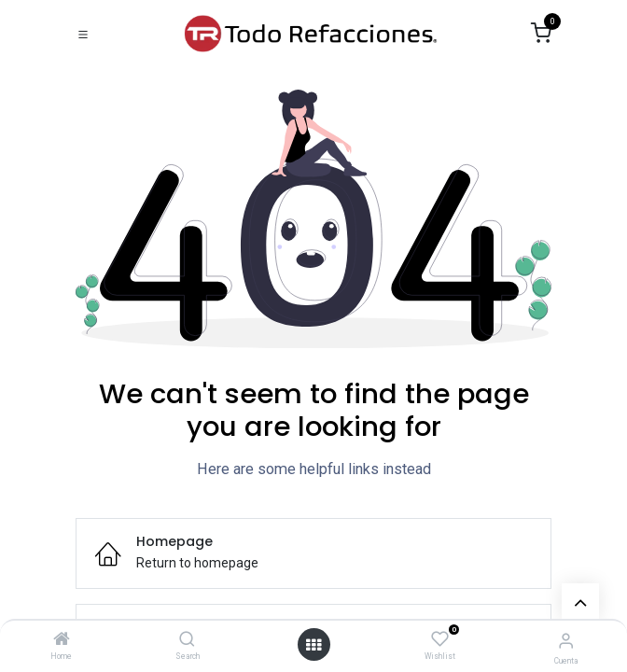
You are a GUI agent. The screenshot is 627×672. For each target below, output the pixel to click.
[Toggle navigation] (83, 34)
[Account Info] (566, 641)
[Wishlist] (440, 639)
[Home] (62, 640)
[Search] (187, 640)
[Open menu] (313, 645)
